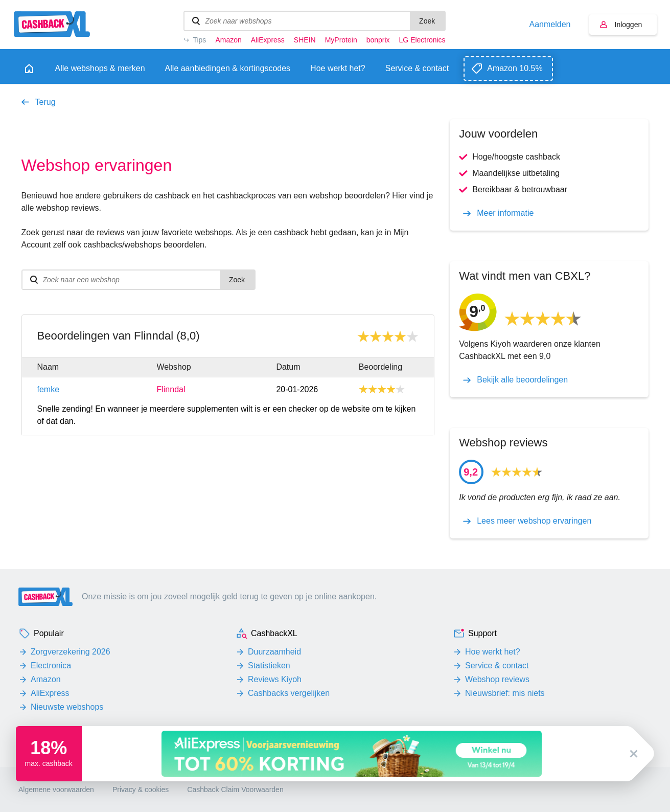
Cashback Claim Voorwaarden (235, 790)
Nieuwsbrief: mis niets (505, 693)
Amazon (228, 40)
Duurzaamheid (274, 652)
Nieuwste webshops (67, 707)
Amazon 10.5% (515, 68)
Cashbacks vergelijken (289, 693)
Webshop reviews (497, 679)
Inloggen (629, 25)
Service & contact (497, 666)
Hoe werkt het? (493, 652)
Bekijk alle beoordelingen (522, 380)
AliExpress (268, 40)
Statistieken (269, 666)
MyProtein (341, 40)
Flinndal (171, 390)
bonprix (378, 40)
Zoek (427, 21)
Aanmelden (550, 25)
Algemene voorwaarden (56, 790)
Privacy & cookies (141, 790)
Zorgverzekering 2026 (71, 652)
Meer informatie (505, 213)
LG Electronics (422, 40)
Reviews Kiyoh (275, 679)
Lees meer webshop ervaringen (534, 521)
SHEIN (305, 40)
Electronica (51, 666)
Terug (45, 102)
